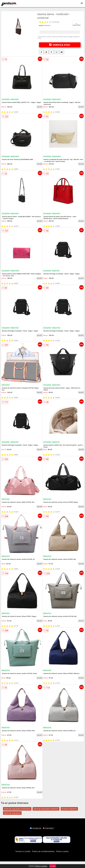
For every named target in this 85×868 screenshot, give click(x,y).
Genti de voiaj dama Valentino (46, 809)
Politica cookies (62, 851)
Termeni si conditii (23, 851)
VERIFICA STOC (60, 45)
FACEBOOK (36, 828)
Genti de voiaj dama (12, 813)
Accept (53, 866)
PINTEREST (48, 828)
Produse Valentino (69, 809)
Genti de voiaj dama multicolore (17, 809)
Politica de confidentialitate (43, 851)
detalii (40, 107)
